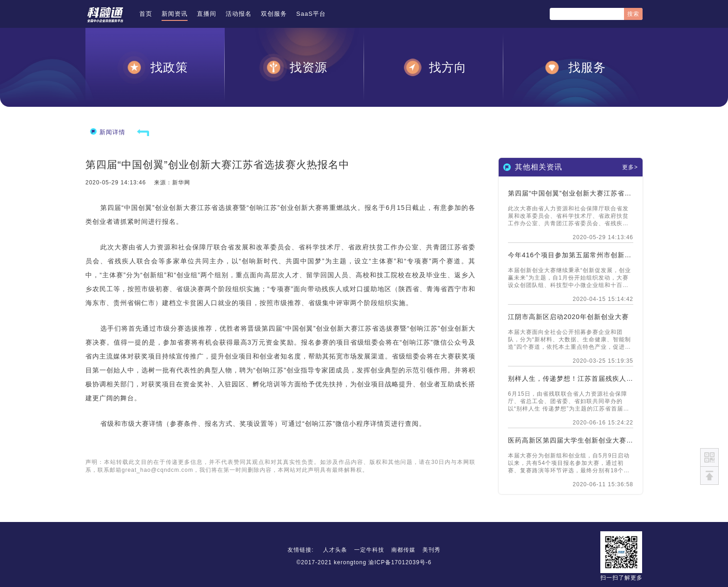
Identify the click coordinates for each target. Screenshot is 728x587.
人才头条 (335, 550)
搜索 (633, 14)
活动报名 (239, 14)
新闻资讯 (175, 14)
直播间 (207, 14)
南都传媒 (403, 550)
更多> (630, 167)
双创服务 (274, 14)
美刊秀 (432, 550)
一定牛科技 (369, 550)
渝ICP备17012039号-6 (400, 562)
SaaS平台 (311, 14)
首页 (146, 14)
